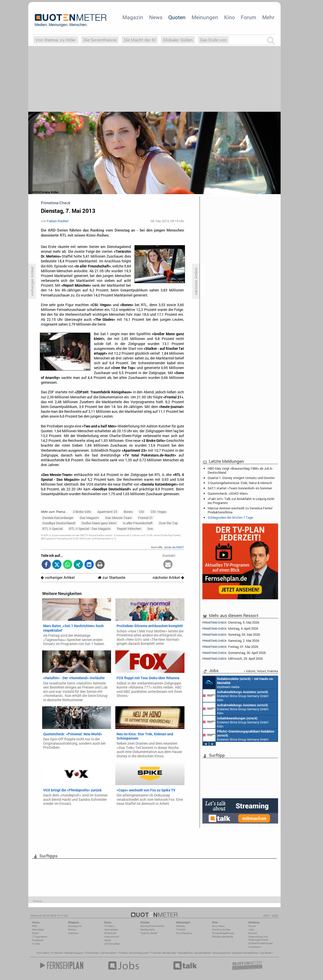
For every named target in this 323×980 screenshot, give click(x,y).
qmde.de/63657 (174, 547)
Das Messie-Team (118, 518)
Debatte (181, 926)
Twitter (36, 944)
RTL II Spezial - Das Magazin (90, 529)
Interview (73, 933)
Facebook (38, 940)
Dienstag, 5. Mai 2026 (231, 622)
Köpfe (107, 940)
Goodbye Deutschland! (59, 523)
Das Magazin (89, 518)
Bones (128, 512)
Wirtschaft (110, 933)
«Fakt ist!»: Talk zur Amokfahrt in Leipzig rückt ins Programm (241, 501)
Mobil (35, 933)
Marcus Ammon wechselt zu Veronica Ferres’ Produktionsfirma (240, 510)
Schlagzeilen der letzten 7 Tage (230, 517)
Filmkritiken (92, 953)
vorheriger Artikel (58, 577)
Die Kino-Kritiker (221, 930)
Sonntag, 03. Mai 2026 (231, 635)
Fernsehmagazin (74, 953)
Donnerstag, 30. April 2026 (234, 653)
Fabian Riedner (58, 221)
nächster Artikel (168, 577)
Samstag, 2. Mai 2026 (231, 641)
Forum (248, 17)
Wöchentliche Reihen (152, 926)
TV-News (109, 926)
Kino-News (218, 926)
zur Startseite (112, 577)
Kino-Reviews (184, 933)
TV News (123, 953)
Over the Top (168, 523)
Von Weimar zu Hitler (56, 40)
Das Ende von (213, 40)
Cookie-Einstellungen (261, 943)
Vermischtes (111, 930)
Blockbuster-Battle (223, 937)
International (112, 937)
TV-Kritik (181, 930)
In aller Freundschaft (138, 523)
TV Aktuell (57, 953)
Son (150, 529)
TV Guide (156, 953)
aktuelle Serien (203, 953)
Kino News (43, 953)
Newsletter (38, 930)
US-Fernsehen (112, 944)
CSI (142, 512)
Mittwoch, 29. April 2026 (233, 659)
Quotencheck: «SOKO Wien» (228, 493)
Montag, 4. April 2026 (230, 629)
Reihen (72, 930)
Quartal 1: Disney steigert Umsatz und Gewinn (241, 478)
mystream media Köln (238, 682)
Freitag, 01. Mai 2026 (230, 647)
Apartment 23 (107, 512)
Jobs (251, 930)
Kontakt (253, 933)
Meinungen (205, 17)
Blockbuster (169, 953)
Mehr (268, 17)
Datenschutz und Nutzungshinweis (258, 938)
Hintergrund (75, 926)
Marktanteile (147, 930)
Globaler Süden (178, 40)
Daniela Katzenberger (58, 518)
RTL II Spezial (52, 529)
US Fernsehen (109, 953)
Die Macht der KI (140, 40)
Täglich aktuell (149, 933)
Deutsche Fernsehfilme (245, 953)
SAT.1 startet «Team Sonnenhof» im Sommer (240, 488)
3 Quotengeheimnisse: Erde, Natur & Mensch (240, 483)
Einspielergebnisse (223, 933)
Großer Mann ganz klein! (99, 523)
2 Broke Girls (82, 512)
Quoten (177, 17)
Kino (230, 17)
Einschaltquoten (139, 953)
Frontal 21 (145, 518)
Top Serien (266, 953)
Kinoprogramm (221, 953)
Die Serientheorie (100, 40)
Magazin (133, 17)
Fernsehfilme (185, 953)
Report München (129, 529)
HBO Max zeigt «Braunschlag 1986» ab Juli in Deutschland (240, 470)
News (156, 17)
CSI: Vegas (158, 512)
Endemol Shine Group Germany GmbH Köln (236, 696)
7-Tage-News (40, 937)
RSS (34, 926)
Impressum (255, 947)
